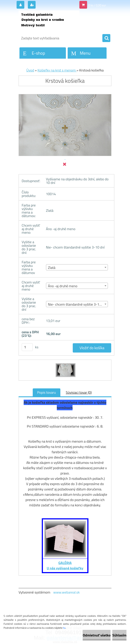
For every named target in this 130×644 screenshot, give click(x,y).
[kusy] (27, 347)
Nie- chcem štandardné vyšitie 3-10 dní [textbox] (77, 304)
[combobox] (77, 267)
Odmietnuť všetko (97, 635)
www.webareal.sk (67, 592)
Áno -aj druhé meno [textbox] (63, 286)
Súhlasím (119, 635)
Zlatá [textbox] (52, 268)
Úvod (30, 70)
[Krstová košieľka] (65, 364)
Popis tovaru (46, 392)
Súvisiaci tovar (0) (79, 392)
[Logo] (49, 21)
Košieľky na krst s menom (57, 70)
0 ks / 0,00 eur (97, 5)
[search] (106, 38)
